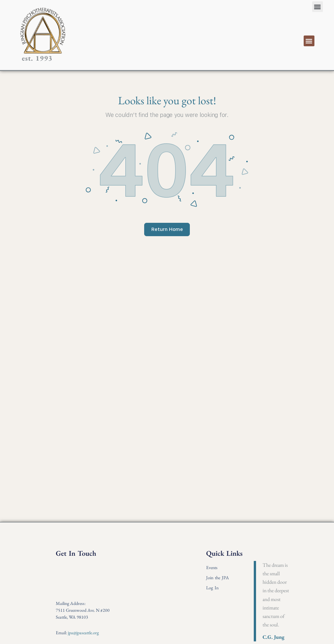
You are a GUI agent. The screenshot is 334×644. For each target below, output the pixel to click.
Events (212, 567)
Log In (212, 588)
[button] (318, 7)
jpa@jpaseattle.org (83, 633)
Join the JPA (218, 578)
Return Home (167, 229)
